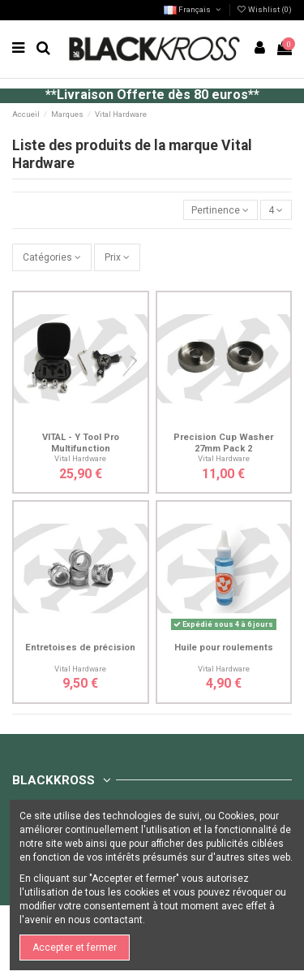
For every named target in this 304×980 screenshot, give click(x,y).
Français (193, 9)
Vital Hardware (80, 458)
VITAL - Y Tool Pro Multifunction (81, 443)
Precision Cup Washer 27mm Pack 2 (223, 443)
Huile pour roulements (224, 648)
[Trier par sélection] (221, 210)
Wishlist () (264, 9)
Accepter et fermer (75, 948)
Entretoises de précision (80, 648)
